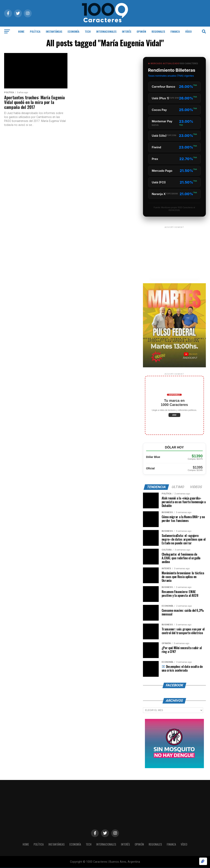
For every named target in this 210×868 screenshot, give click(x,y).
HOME (21, 31)
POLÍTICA (35, 31)
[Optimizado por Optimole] (203, 861)
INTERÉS (127, 31)
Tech (88, 31)
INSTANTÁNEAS (54, 31)
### (174, 415)
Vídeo (188, 31)
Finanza (175, 31)
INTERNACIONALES (106, 31)
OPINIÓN (141, 31)
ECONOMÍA (73, 31)
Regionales (158, 31)
